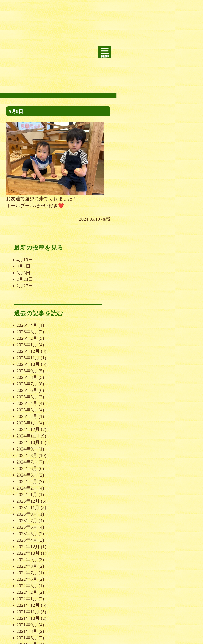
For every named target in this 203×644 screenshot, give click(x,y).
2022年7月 (27, 573)
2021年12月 (28, 605)
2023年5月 (27, 534)
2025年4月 (27, 403)
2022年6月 (27, 579)
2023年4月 (27, 540)
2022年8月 (27, 566)
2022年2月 (27, 592)
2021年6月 (27, 638)
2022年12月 (28, 547)
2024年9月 (27, 449)
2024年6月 (27, 468)
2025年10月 (28, 364)
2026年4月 (27, 325)
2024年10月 (28, 442)
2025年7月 (27, 384)
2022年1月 (27, 599)
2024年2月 (27, 488)
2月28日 (25, 279)
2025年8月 (27, 377)
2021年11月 (28, 612)
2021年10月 (28, 618)
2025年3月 (27, 410)
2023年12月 (28, 501)
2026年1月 (27, 345)
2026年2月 (27, 338)
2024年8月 (27, 455)
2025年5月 (27, 397)
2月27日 (25, 286)
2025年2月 (27, 416)
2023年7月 (27, 521)
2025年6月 (27, 390)
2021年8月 (27, 631)
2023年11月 (28, 508)
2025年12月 (28, 351)
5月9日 (16, 111)
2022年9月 (27, 560)
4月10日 (25, 260)
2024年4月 (27, 481)
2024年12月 (28, 429)
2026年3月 (27, 332)
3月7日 (23, 266)
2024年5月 (27, 475)
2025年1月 (27, 423)
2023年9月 (27, 514)
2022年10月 (28, 553)
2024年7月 (27, 462)
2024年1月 (27, 495)
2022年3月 (27, 586)
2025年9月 (27, 371)
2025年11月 (28, 358)
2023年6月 (27, 527)
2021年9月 (27, 625)
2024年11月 (28, 436)
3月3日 (23, 273)
